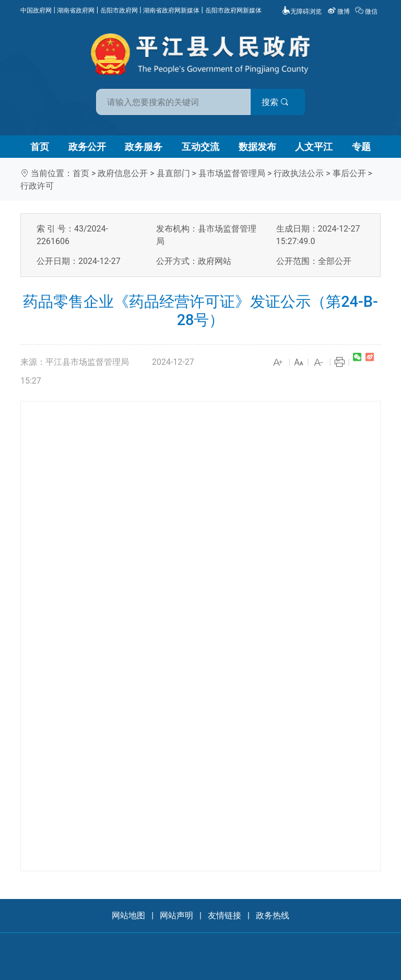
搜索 (275, 102)
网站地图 (128, 915)
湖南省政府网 (76, 10)
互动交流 (200, 147)
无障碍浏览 (302, 11)
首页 (40, 147)
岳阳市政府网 (119, 10)
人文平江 (314, 147)
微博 (339, 11)
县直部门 (173, 173)
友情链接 (225, 915)
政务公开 (87, 147)
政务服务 (144, 147)
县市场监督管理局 (232, 173)
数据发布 (257, 147)
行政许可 (37, 186)
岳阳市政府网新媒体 (233, 10)
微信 (367, 11)
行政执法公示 (299, 173)
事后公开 (349, 173)
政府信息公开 (123, 173)
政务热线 (273, 915)
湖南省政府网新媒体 (171, 10)
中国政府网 (36, 10)
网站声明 (176, 915)
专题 (361, 147)
